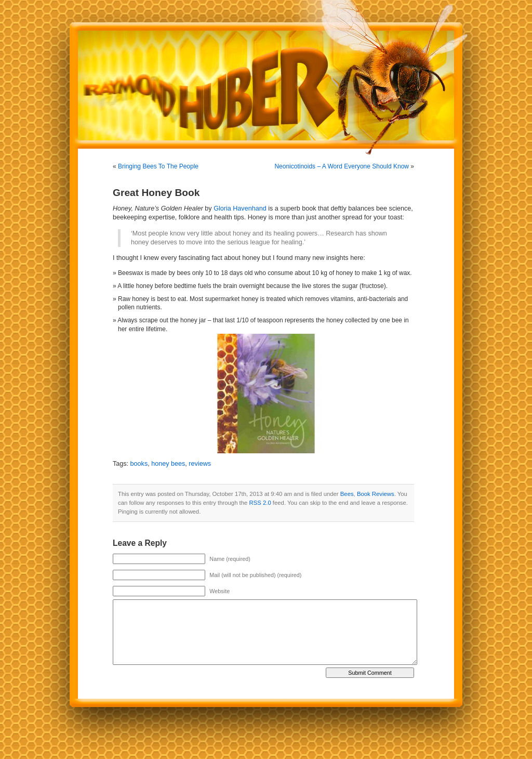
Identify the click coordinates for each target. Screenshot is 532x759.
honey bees (168, 464)
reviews (200, 464)
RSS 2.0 (260, 503)
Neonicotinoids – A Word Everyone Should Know (342, 166)
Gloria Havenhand (240, 208)
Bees (347, 494)
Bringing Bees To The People (158, 166)
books (139, 464)
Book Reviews (376, 494)
